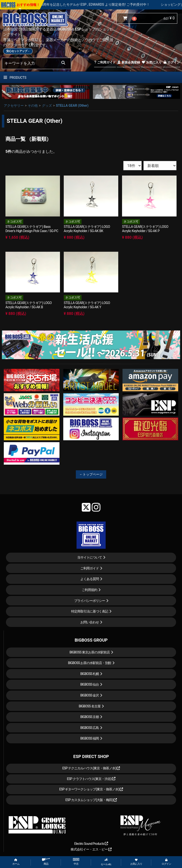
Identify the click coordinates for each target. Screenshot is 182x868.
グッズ (47, 106)
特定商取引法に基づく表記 (90, 611)
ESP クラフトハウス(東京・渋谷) (91, 779)
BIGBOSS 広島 (90, 728)
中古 (76, 862)
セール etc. (106, 862)
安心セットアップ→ (18, 51)
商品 (46, 862)
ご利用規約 (89, 590)
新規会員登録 (129, 62)
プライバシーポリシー (90, 601)
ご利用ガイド (105, 62)
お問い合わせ (90, 622)
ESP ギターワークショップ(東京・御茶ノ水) (91, 789)
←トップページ (91, 474)
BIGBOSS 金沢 (90, 695)
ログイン (171, 62)
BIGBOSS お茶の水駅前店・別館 (90, 663)
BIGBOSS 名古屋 (90, 706)
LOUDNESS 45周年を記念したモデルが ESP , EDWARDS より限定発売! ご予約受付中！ (101, 4)
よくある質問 (90, 579)
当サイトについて (90, 557)
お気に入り (151, 62)
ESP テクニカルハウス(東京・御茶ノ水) (91, 768)
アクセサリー (14, 106)
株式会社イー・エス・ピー (91, 849)
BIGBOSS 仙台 (90, 684)
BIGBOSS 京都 (90, 717)
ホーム (16, 862)
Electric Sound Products (91, 844)
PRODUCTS (15, 78)
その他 (33, 106)
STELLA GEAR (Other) (72, 106)
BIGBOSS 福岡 (90, 738)
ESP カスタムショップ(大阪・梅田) (91, 800)
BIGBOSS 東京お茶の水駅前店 (90, 652)
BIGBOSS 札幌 (90, 674)
